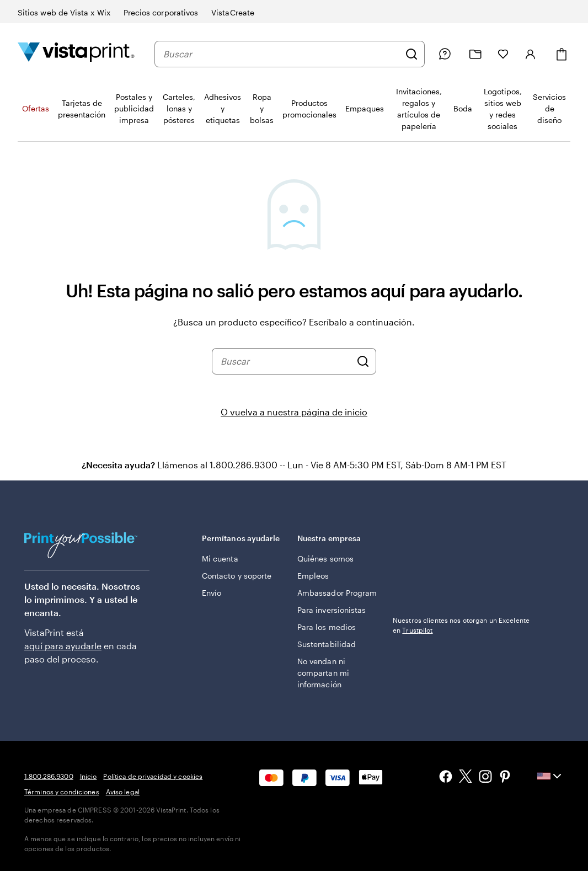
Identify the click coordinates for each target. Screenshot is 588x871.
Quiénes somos (325, 559)
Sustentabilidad (327, 644)
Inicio (89, 776)
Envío (212, 593)
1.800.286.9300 (49, 776)
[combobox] (281, 54)
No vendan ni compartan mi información (323, 673)
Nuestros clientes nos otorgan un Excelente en (461, 625)
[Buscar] (411, 54)
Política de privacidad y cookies (153, 776)
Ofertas (36, 108)
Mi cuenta (220, 559)
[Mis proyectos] (475, 54)
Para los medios (327, 627)
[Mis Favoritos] (503, 54)
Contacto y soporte (237, 576)
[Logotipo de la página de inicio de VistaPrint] (76, 54)
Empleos (313, 576)
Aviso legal (123, 792)
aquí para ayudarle (63, 646)
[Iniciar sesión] (531, 54)
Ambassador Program (337, 593)
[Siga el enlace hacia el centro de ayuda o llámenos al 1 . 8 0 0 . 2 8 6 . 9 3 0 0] (445, 54)
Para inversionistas (332, 610)
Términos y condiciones (62, 792)
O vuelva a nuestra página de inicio (294, 412)
